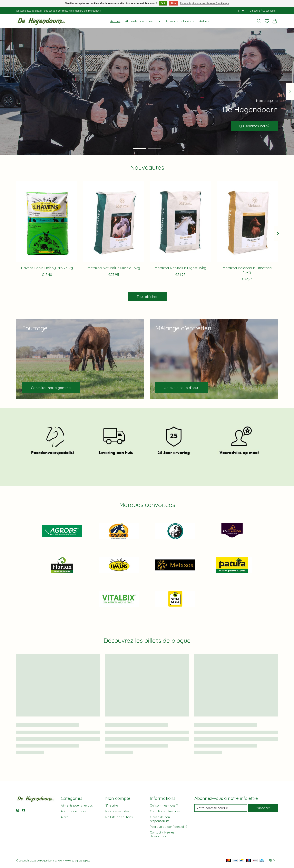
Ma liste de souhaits (119, 817)
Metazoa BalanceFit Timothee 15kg (247, 270)
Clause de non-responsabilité (160, 819)
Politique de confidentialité (169, 827)
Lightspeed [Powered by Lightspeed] (84, 861)
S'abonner (263, 808)
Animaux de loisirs (73, 811)
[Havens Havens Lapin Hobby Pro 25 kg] (47, 222)
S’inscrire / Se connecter (263, 11)
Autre (65, 817)
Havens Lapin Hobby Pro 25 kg (47, 267)
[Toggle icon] (259, 21)
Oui (163, 3)
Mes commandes (117, 811)
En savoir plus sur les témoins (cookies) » (204, 3)
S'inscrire (112, 805)
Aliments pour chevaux (77, 805)
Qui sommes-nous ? (164, 805)
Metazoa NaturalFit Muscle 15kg (114, 267)
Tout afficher (147, 296)
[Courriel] (221, 808)
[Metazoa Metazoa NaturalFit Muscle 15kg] (114, 222)
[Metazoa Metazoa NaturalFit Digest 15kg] (180, 222)
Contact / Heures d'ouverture (162, 834)
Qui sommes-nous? (253, 126)
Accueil (115, 21)
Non (173, 3)
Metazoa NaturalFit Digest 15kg (180, 267)
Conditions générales (165, 811)
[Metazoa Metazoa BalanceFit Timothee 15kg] (247, 222)
